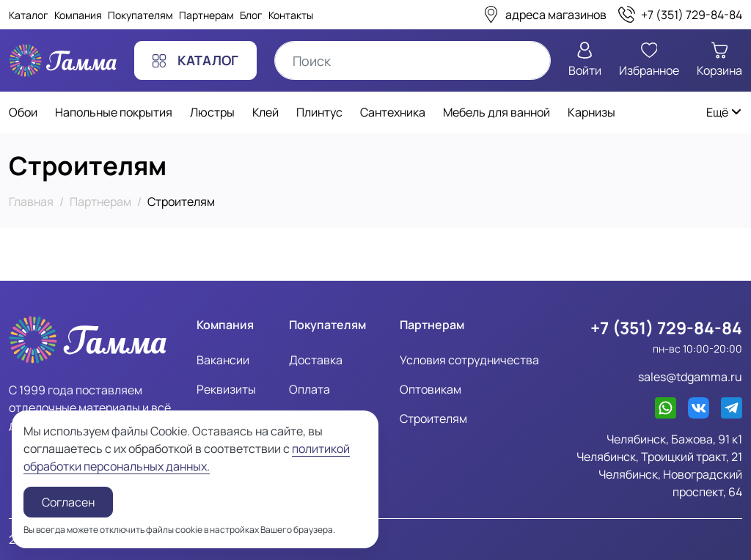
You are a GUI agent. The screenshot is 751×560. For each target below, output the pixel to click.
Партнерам (206, 15)
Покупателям (140, 15)
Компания (78, 15)
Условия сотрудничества (469, 360)
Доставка (316, 360)
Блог (251, 15)
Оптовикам (431, 389)
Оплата (309, 389)
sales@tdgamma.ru (690, 377)
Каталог (29, 15)
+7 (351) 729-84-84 (666, 328)
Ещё (724, 112)
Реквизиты (226, 389)
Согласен (68, 502)
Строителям (433, 419)
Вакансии (223, 360)
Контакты (291, 15)
